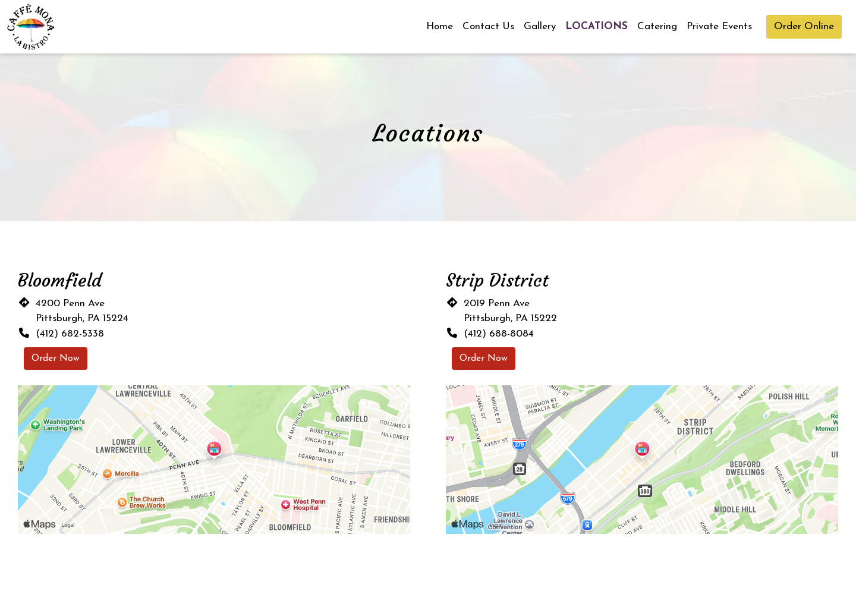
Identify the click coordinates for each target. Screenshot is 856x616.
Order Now (56, 359)
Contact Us (488, 26)
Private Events (719, 26)
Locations (597, 26)
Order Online (804, 26)
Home (440, 26)
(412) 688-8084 (499, 334)
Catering (657, 26)
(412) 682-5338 (70, 334)
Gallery (540, 26)
